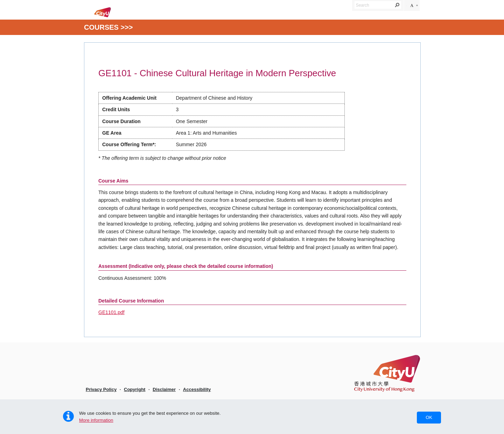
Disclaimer (164, 389)
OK (429, 417)
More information (96, 420)
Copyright (135, 389)
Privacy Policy (101, 389)
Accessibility (197, 389)
